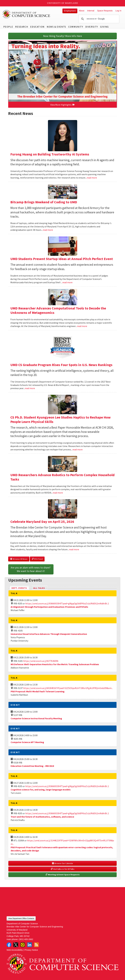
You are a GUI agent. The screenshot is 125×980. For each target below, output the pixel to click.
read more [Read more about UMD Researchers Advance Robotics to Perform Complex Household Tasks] (58, 493)
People (8, 27)
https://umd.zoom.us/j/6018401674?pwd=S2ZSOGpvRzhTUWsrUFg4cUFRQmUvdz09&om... (68, 688)
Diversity (92, 27)
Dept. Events (20, 588)
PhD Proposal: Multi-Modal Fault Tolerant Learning (38, 691)
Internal (91, 11)
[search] (98, 19)
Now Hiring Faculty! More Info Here (62, 36)
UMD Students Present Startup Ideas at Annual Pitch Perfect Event (62, 259)
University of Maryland (62, 3)
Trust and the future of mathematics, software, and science (42, 817)
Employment (70, 11)
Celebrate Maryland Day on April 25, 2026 (42, 522)
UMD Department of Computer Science (26, 14)
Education (37, 27)
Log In (118, 11)
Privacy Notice (31, 950)
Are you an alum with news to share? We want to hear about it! (31, 569)
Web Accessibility (15, 950)
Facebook (9, 945)
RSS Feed (37, 559)
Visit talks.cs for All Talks (63, 869)
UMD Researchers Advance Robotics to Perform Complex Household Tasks (62, 477)
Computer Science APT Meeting (27, 742)
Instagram (23, 945)
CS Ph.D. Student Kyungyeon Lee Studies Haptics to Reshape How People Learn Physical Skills (61, 419)
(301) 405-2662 (26, 939)
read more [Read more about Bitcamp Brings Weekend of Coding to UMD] (48, 230)
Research (22, 27)
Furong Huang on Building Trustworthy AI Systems (50, 154)
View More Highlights (63, 105)
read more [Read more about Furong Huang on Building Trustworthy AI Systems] (92, 178)
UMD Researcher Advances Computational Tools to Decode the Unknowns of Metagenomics (58, 310)
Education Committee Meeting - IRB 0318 (32, 766)
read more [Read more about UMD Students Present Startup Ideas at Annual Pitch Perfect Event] (67, 282)
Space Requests (105, 11)
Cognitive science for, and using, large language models (41, 790)
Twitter (16, 945)
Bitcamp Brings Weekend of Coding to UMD (44, 202)
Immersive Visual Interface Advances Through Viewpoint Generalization (49, 634)
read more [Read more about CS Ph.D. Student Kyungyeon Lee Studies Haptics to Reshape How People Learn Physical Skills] (77, 449)
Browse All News (19, 559)
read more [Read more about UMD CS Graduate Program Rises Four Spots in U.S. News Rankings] (30, 388)
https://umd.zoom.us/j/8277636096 (41, 661)
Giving (104, 27)
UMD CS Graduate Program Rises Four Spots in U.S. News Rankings (61, 365)
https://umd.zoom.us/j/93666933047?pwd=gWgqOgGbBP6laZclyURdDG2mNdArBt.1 (67, 603)
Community (76, 27)
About (82, 11)
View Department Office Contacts (21, 918)
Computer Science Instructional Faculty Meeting (36, 718)
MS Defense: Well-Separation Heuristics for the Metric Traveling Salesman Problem (55, 664)
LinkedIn (30, 945)
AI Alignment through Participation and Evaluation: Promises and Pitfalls (49, 607)
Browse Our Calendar (63, 863)
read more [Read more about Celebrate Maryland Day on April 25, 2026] (74, 549)
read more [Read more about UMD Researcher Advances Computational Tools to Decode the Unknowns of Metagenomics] (82, 326)
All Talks (39, 588)
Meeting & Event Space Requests (63, 875)
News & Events (56, 27)
